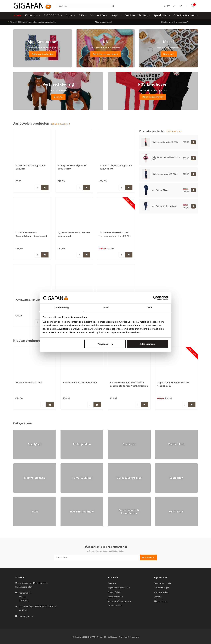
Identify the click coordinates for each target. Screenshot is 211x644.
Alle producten (160, 601)
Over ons (112, 583)
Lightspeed (112, 637)
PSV (81, 15)
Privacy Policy (114, 592)
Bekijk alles (174, 131)
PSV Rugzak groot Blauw (29, 300)
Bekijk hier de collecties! (42, 54)
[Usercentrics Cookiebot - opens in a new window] (155, 298)
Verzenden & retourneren (119, 601)
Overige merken (185, 15)
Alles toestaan (148, 344)
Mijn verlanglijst (161, 592)
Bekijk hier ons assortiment (105, 54)
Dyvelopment (133, 637)
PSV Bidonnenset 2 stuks (29, 382)
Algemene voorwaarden (119, 588)
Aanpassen (105, 344)
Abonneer (148, 557)
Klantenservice (114, 606)
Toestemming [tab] (62, 308)
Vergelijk (158, 597)
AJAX (69, 15)
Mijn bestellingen (161, 588)
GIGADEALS (52, 15)
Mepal (115, 15)
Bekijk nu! (58, 97)
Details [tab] (105, 308)
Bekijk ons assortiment (153, 97)
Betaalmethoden (115, 597)
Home (17, 15)
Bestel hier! (169, 54)
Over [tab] (150, 308)
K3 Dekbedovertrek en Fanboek (80, 382)
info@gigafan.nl (26, 616)
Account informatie (162, 583)
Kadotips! (31, 15)
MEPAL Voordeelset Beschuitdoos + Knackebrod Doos (31, 236)
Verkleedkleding (136, 15)
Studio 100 (98, 15)
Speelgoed (161, 15)
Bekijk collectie (61, 124)
